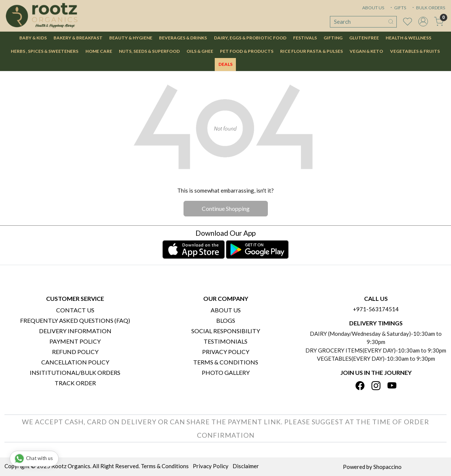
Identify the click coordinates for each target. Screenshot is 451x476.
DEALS (225, 64)
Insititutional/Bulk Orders (75, 372)
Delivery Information (75, 331)
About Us (226, 310)
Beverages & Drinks (183, 38)
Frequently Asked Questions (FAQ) (75, 320)
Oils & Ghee (200, 51)
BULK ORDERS (428, 8)
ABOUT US (373, 8)
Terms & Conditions (226, 362)
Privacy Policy (226, 352)
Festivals (305, 38)
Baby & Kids (33, 38)
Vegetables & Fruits (415, 51)
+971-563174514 (376, 309)
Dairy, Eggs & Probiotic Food (250, 38)
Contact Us (75, 310)
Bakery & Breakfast (78, 38)
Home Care (99, 51)
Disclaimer (246, 466)
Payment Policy (75, 341)
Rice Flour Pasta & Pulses (312, 51)
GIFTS (398, 8)
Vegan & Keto (366, 51)
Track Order (75, 383)
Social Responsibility (226, 331)
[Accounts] (423, 22)
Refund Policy (75, 352)
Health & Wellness (408, 38)
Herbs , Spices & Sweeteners (45, 51)
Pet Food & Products (247, 51)
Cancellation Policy (75, 362)
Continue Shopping (226, 208)
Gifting (333, 38)
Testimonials (225, 341)
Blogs (226, 320)
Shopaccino (387, 467)
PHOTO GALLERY (226, 372)
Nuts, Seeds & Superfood (149, 51)
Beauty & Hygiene (131, 38)
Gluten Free (364, 38)
